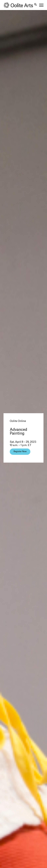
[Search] (34, 5)
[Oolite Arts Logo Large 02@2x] (19, 5)
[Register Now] (20, 452)
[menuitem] (34, 5)
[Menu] (40, 5)
